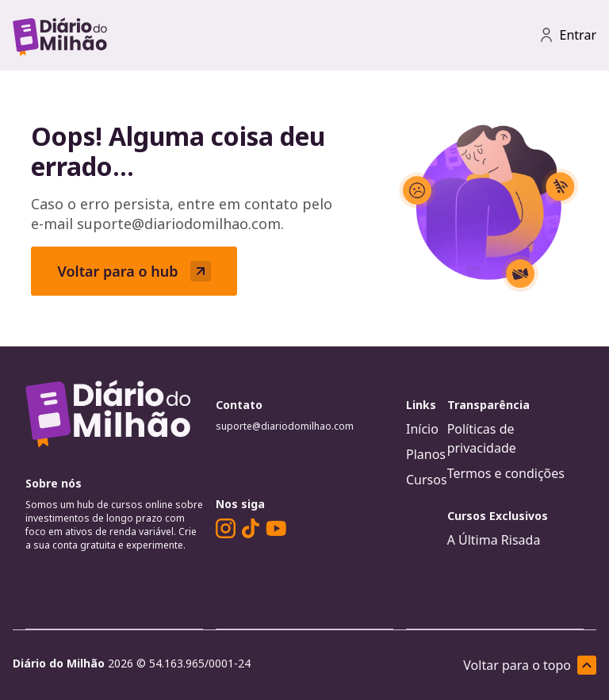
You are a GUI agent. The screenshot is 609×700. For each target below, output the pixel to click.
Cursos (427, 480)
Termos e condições (506, 473)
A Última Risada (494, 540)
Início (422, 429)
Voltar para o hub (134, 271)
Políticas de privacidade (482, 438)
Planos (426, 454)
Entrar (568, 35)
